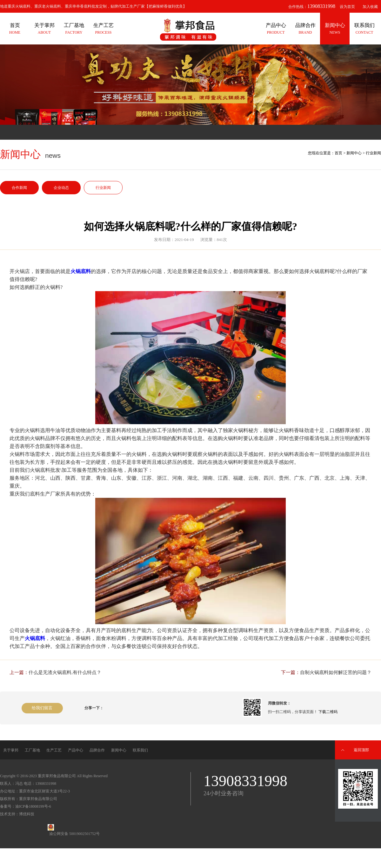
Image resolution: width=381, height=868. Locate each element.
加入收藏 (370, 7)
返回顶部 (361, 750)
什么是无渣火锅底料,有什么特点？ (65, 672)
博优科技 (27, 814)
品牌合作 (97, 750)
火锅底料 (81, 271)
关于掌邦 (11, 750)
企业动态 (61, 188)
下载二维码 (328, 712)
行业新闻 (103, 188)
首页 (338, 153)
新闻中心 (354, 153)
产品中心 (76, 750)
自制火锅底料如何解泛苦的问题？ (336, 672)
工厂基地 (32, 750)
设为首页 (347, 7)
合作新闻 (19, 188)
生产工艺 (54, 750)
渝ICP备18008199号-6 (33, 806)
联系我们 (140, 750)
